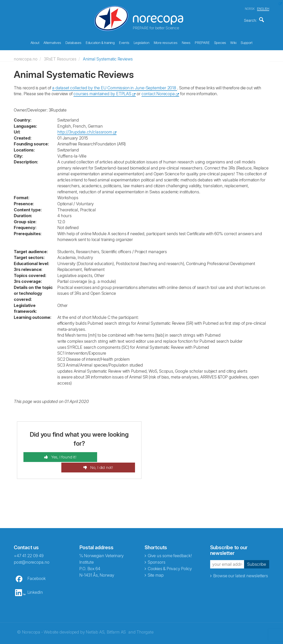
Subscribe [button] (257, 552)
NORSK (250, 8)
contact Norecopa (158, 92)
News (186, 42)
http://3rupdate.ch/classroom (85, 130)
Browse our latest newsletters (241, 563)
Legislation (141, 42)
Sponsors (156, 550)
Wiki (233, 42)
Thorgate (145, 620)
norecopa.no (26, 57)
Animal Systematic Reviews (108, 57)
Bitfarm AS (116, 620)
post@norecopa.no (32, 550)
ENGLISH (263, 8)
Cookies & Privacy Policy (170, 556)
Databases (73, 42)
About (35, 42)
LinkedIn (35, 580)
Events (124, 42)
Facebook (36, 566)
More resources (166, 42)
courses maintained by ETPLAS (102, 92)
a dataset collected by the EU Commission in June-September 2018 (114, 86)
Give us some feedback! (170, 543)
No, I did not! (111, 455)
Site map (156, 563)
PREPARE (202, 42)
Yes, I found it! (53, 455)
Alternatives (52, 42)
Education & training (100, 42)
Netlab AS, (96, 620)
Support (246, 42)
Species (220, 42)
